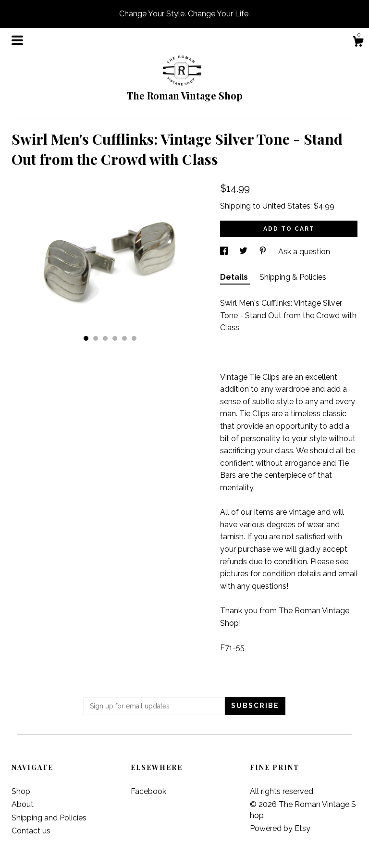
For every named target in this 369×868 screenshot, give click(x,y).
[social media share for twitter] (244, 252)
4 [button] (115, 338)
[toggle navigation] (17, 40)
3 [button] (105, 338)
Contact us (31, 831)
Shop (21, 791)
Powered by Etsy (280, 828)
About (23, 804)
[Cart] (358, 43)
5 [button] (124, 338)
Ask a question (304, 252)
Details (235, 277)
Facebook (148, 791)
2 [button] (96, 338)
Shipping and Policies (49, 818)
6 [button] (134, 338)
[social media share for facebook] (225, 252)
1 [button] (86, 338)
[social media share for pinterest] (264, 252)
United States (286, 206)
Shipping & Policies (293, 277)
